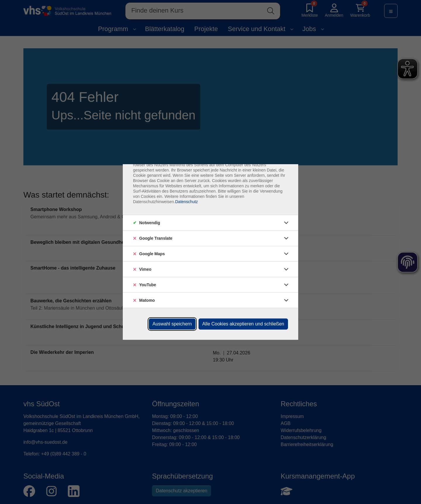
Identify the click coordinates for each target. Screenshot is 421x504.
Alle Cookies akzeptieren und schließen (243, 324)
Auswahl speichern (172, 324)
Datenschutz (187, 202)
